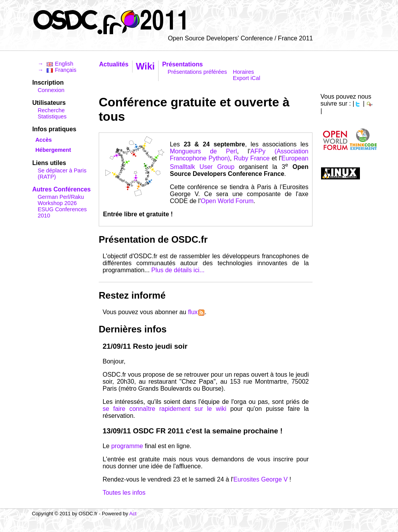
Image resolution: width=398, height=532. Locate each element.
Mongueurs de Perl (203, 151)
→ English (56, 64)
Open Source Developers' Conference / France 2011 (240, 38)
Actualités (114, 64)
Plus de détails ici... (178, 270)
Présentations (182, 64)
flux (196, 312)
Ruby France (251, 158)
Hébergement (53, 150)
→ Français (57, 70)
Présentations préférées (197, 72)
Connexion (51, 90)
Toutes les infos (124, 493)
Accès (44, 140)
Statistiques (52, 116)
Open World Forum (227, 201)
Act (133, 514)
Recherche (51, 110)
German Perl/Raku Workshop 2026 (61, 200)
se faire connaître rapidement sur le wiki (164, 409)
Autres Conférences (61, 189)
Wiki (146, 66)
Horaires (243, 72)
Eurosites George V (261, 479)
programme (127, 446)
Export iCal (246, 78)
